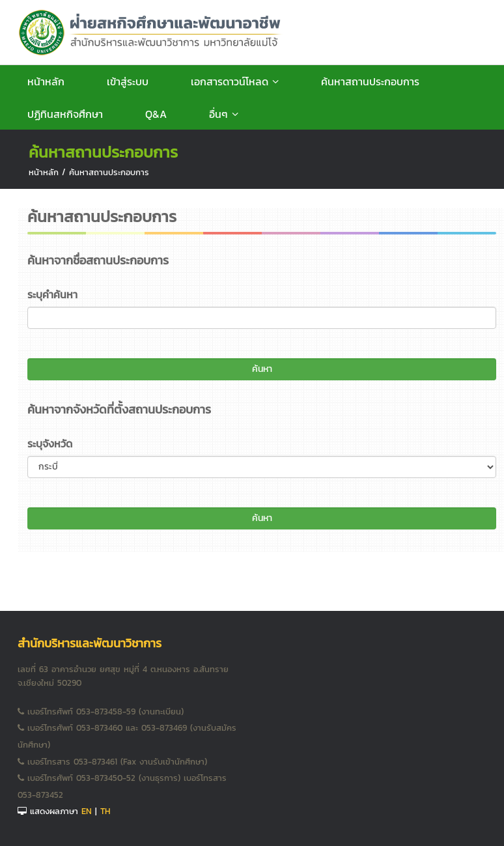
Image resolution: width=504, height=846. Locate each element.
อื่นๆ (224, 114)
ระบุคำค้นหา (52, 294)
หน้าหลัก (46, 81)
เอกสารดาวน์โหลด (235, 81)
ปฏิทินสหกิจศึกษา (65, 114)
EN (87, 811)
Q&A (156, 114)
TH (105, 811)
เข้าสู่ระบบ (128, 81)
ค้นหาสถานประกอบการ (370, 81)
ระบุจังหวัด (50, 444)
